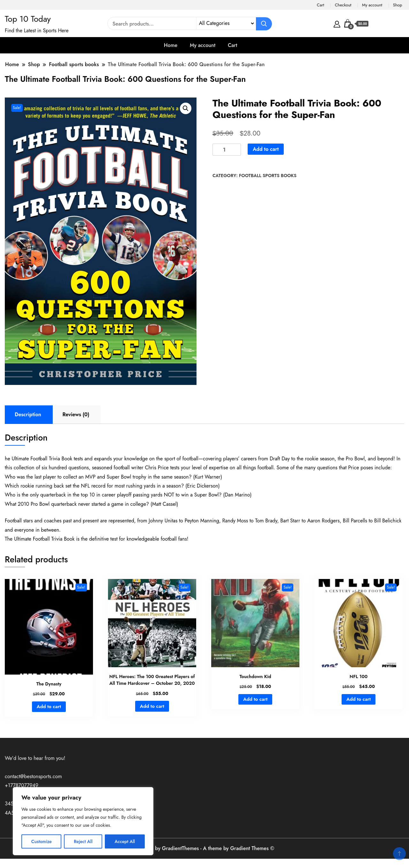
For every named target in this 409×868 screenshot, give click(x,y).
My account (372, 5)
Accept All (125, 841)
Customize (42, 841)
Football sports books (268, 176)
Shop (398, 5)
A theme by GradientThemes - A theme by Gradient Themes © (205, 848)
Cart (320, 5)
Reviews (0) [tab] (76, 414)
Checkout (343, 5)
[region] (83, 821)
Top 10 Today (28, 19)
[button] (186, 108)
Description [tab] (28, 414)
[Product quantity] (227, 150)
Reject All (83, 841)
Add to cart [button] (49, 707)
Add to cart (266, 149)
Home (171, 45)
